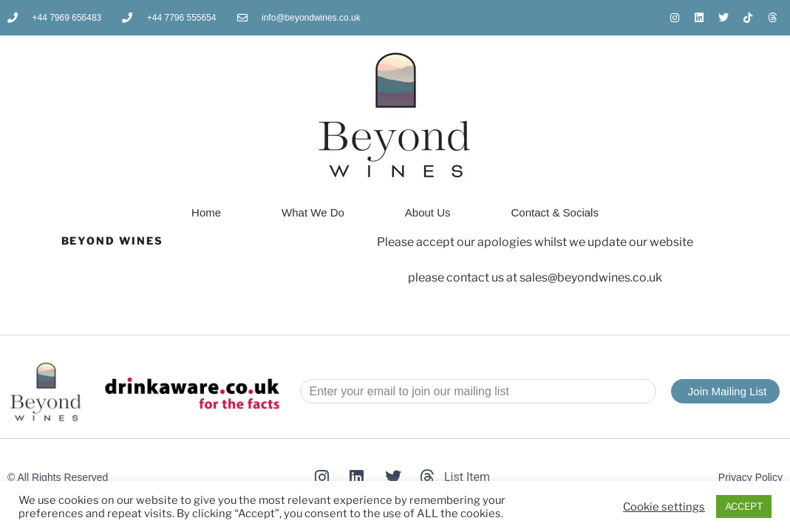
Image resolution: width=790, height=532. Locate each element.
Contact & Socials (555, 212)
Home (206, 212)
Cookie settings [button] (664, 507)
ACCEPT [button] (744, 506)
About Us (428, 212)
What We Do (313, 212)
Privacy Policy (750, 477)
